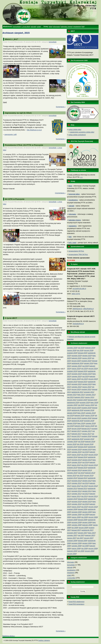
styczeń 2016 (89, 444)
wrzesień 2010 (76, 502)
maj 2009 (85, 515)
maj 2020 (81, 405)
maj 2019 (70, 416)
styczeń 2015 (93, 455)
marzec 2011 (76, 496)
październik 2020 (73, 403)
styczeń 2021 (72, 400)
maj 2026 (81, 348)
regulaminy (77, 27)
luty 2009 (84, 517)
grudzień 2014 (72, 457)
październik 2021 (77, 392)
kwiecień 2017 (76, 434)
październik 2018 (77, 421)
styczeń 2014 (93, 465)
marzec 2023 (76, 379)
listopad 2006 (82, 541)
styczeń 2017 (76, 436)
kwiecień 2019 (79, 416)
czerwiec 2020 (72, 405)
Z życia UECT (11, 318)
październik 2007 (87, 530)
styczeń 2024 (93, 369)
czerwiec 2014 (76, 462)
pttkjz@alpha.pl (88, 309)
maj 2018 (70, 426)
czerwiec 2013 (72, 473)
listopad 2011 (82, 488)
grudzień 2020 (82, 400)
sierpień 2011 (87, 491)
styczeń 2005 (89, 551)
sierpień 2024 (89, 363)
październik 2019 (77, 410)
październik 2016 (77, 439)
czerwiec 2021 (90, 395)
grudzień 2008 (72, 520)
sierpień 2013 (87, 470)
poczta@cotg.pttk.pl (79, 289)
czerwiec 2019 (90, 413)
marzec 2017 (86, 434)
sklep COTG (76, 294)
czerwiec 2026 (72, 348)
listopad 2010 (82, 499)
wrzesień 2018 (89, 421)
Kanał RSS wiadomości (76, 602)
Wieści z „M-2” (12, 39)
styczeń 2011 (93, 496)
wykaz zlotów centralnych (77, 135)
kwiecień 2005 (72, 551)
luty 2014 (84, 465)
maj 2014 (85, 462)
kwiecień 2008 (87, 525)
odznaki (33, 27)
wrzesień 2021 (89, 392)
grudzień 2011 (72, 488)
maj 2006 (85, 546)
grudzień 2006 (72, 541)
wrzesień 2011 (76, 491)
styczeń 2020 (76, 408)
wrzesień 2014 (76, 460)
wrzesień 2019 (89, 410)
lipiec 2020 (94, 403)
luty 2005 (81, 551)
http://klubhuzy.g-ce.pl (34, 130)
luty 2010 (84, 507)
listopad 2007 (76, 530)
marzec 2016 (72, 444)
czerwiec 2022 (76, 387)
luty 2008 (75, 528)
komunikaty (17, 27)
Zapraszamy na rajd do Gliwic (18, 113)
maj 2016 (81, 442)
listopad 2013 (82, 468)
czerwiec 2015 (76, 452)
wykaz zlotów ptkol (75, 130)
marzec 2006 (76, 549)
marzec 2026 (72, 350)
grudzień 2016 (86, 436)
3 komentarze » (60, 193)
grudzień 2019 (86, 408)
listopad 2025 (82, 353)
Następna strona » (9, 636)
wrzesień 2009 (76, 512)
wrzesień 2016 (89, 439)
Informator (56, 27)
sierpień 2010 (87, 502)
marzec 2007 (72, 538)
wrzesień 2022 (76, 384)
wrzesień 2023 (76, 374)
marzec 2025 (86, 358)
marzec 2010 (76, 507)
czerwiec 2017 (86, 431)
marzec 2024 (76, 369)
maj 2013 (81, 473)
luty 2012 (84, 486)
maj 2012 (85, 483)
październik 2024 (77, 363)
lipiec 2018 (81, 423)
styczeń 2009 (93, 517)
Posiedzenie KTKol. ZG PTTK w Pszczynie (24, 145)
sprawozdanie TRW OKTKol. (78, 255)
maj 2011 (85, 494)
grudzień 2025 (72, 353)
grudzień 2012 (72, 478)
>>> (81, 177)
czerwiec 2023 (76, 376)
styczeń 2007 (89, 538)
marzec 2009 (76, 517)
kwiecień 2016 (90, 442)
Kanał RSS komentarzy (76, 604)
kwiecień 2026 (90, 348)
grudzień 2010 (72, 499)
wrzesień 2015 (76, 449)
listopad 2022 (82, 382)
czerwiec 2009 (76, 515)
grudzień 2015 (72, 447)
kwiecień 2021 (79, 397)
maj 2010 (85, 504)
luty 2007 (80, 538)
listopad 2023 (82, 371)
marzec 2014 (76, 465)
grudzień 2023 (72, 371)
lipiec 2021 (81, 395)
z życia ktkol (26, 27)
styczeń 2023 (93, 379)
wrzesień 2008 (76, 522)
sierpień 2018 (72, 423)
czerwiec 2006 (76, 546)
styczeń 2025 (76, 361)
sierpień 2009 (87, 512)
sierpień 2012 (87, 481)
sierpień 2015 (87, 449)
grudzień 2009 (72, 509)
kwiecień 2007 (90, 535)
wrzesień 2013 (76, 470)
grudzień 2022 (72, 382)
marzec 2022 (87, 387)
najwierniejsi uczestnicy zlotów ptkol (82, 132)
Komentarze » (61, 107)
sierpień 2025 (87, 356)
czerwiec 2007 (72, 535)
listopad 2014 (82, 457)
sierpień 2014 (87, 460)
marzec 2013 (72, 476)
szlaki (39, 27)
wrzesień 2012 (76, 481)
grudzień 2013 (72, 468)
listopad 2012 (82, 478)
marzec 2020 (89, 405)
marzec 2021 (89, 397)
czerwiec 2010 (76, 504)
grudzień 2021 (86, 389)
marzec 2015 (76, 455)
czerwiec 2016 (72, 442)
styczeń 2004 (72, 554)
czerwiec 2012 (76, 483)
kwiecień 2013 (90, 473)
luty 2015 (84, 455)
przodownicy (71, 570)
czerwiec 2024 (76, 366)
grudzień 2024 (86, 361)
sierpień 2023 (87, 374)
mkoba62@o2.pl (78, 324)
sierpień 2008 (87, 522)
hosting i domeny (44, 640)
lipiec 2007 (92, 533)
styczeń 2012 (93, 486)
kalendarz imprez (67, 27)
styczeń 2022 (76, 389)
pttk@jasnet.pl (77, 309)
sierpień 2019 (72, 413)
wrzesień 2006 (76, 543)
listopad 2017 (86, 429)
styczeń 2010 (93, 507)
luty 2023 (84, 379)
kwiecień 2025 (76, 358)
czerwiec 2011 (76, 494)
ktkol (51, 27)
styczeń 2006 (93, 549)
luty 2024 (84, 369)
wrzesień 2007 (72, 533)
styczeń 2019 (76, 418)
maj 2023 (85, 376)
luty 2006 (84, 549)
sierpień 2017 (76, 431)
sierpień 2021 (72, 395)
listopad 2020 (92, 400)
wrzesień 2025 (76, 356)
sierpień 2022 (87, 384)
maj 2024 (85, 366)
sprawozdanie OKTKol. (76, 251)
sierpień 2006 (87, 543)
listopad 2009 (82, 509)
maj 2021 (70, 397)
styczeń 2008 (83, 528)
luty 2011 (84, 496)
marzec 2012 (76, 486)
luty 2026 (80, 350)
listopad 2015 (82, 447)
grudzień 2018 (86, 418)
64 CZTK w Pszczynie (15, 199)
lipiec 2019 (81, 413)
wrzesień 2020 (85, 403)
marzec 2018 (89, 426)
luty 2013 (80, 476)
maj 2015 (85, 452)
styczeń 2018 (76, 429)
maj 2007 (81, 535)
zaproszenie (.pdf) (11, 135)
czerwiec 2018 (90, 423)
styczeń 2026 (89, 350)
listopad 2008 (82, 520)
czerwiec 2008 (76, 525)
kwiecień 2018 (79, 426)
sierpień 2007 (83, 533)
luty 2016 (80, 444)
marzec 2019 (89, 416)
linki (83, 27)
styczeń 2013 (89, 476)
